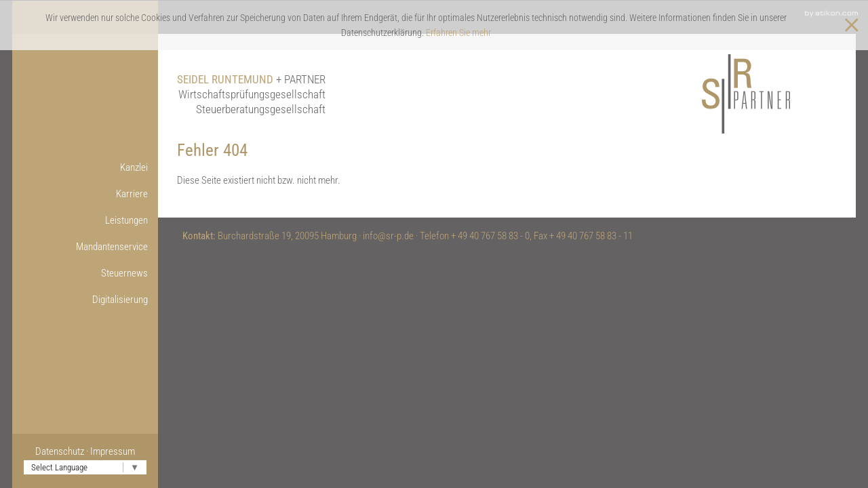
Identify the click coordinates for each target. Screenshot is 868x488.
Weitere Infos (71, 352)
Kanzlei (134, 167)
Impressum (113, 451)
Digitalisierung (120, 300)
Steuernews (124, 273)
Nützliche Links (68, 379)
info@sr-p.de (388, 236)
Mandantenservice (112, 247)
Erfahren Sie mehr (458, 33)
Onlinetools (76, 326)
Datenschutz (60, 451)
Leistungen (126, 220)
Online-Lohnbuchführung (71, 326)
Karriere (132, 194)
